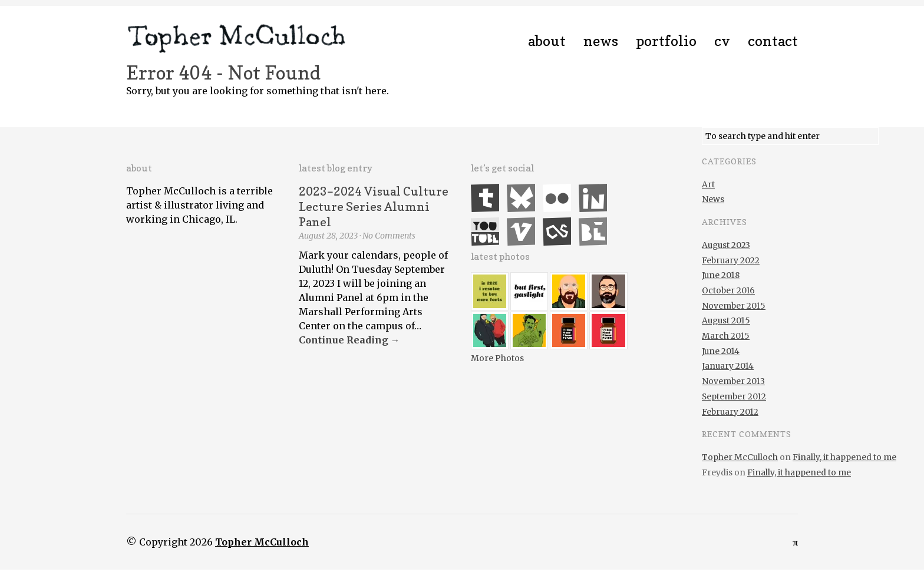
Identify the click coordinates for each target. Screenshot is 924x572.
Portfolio (666, 41)
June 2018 (721, 275)
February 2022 (731, 260)
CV (722, 41)
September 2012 (734, 396)
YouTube (485, 232)
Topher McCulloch (740, 457)
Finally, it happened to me (844, 457)
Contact (773, 41)
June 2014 (721, 351)
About (547, 41)
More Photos (497, 358)
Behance (593, 232)
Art (708, 184)
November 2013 (733, 381)
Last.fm (557, 232)
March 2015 (726, 336)
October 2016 (728, 290)
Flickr (557, 198)
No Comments (389, 236)
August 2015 (726, 320)
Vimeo (521, 232)
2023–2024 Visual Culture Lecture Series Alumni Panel (374, 207)
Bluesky (521, 198)
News (601, 41)
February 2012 (730, 412)
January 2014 (728, 366)
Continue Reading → (349, 340)
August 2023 (726, 245)
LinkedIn (593, 198)
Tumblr (485, 198)
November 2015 (734, 306)
